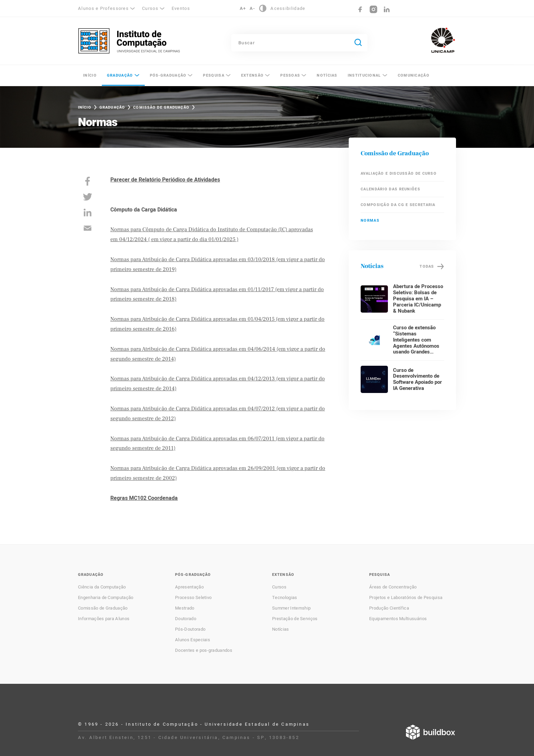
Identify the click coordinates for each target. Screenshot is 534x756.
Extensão (252, 75)
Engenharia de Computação (106, 598)
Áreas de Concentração (393, 587)
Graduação (120, 75)
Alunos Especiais (193, 640)
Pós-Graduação (168, 75)
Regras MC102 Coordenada (144, 498)
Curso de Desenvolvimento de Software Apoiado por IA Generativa (418, 379)
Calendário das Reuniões (390, 189)
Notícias (327, 75)
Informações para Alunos (104, 619)
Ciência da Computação (102, 587)
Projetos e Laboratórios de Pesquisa (406, 598)
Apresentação (189, 587)
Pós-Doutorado (190, 629)
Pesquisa (214, 75)
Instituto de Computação (129, 41)
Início (90, 75)
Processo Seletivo (193, 598)
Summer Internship (291, 608)
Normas (370, 220)
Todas (427, 266)
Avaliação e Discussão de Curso (399, 174)
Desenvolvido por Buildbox (430, 732)
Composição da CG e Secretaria (398, 205)
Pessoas (290, 75)
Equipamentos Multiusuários (398, 619)
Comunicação (414, 75)
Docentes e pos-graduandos (204, 650)
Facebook (360, 9)
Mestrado (185, 608)
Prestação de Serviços (295, 619)
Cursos (150, 8)
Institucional (364, 75)
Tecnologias (285, 598)
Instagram (373, 9)
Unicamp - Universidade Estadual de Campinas (443, 40)
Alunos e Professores (103, 8)
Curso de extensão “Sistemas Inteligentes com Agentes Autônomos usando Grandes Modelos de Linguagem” (416, 346)
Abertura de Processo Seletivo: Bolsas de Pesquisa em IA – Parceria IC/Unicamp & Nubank (418, 299)
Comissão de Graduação (161, 107)
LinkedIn (387, 9)
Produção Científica (389, 608)
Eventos (181, 8)
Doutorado (186, 619)
